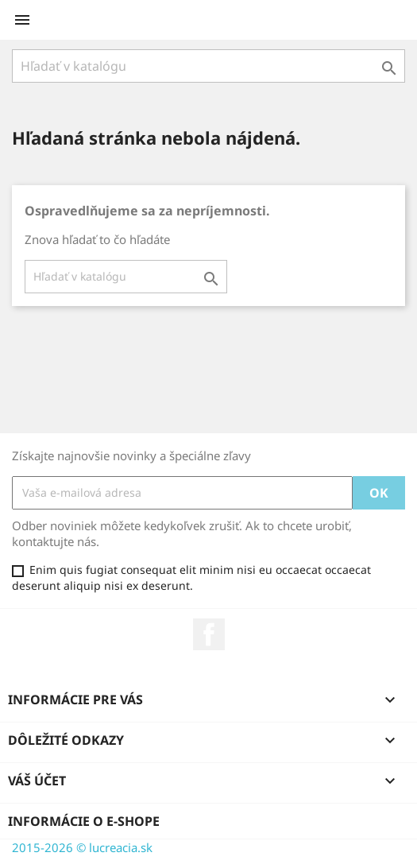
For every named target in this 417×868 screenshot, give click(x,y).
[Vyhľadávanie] (208, 66)
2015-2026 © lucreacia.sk (82, 847)
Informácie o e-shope (84, 821)
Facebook (209, 634)
